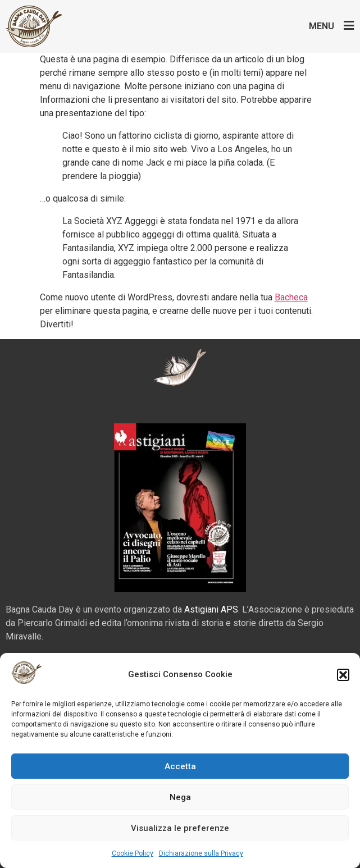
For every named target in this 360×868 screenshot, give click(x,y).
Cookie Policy (133, 853)
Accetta (180, 766)
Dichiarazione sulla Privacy (201, 853)
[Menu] (348, 26)
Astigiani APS (211, 609)
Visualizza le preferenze (180, 828)
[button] (343, 675)
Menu (322, 26)
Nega (180, 797)
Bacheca (291, 297)
